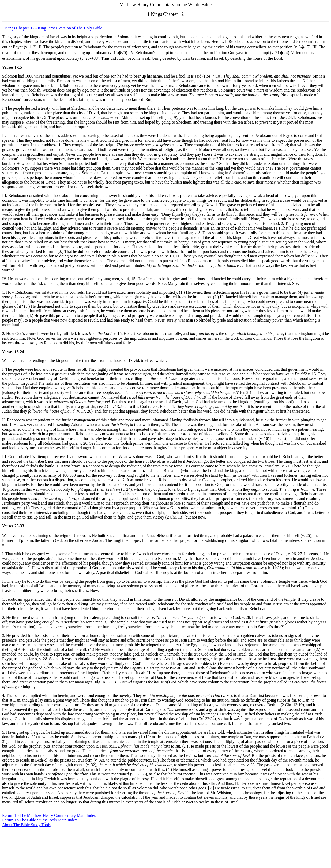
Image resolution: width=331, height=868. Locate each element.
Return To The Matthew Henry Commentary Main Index (49, 815)
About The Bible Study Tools (26, 825)
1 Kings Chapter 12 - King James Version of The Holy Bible (52, 28)
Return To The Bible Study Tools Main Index (40, 820)
